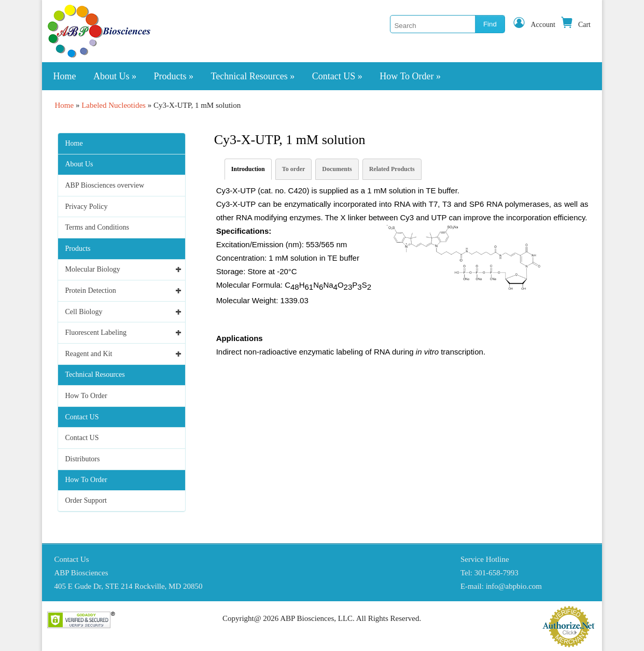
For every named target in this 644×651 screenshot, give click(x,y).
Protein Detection (91, 291)
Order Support (86, 500)
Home (65, 76)
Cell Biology (84, 312)
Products (174, 76)
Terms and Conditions (97, 227)
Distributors (83, 459)
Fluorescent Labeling (96, 332)
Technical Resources (253, 76)
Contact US (337, 76)
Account (534, 25)
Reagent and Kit (89, 354)
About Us (115, 76)
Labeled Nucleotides (114, 105)
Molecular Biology (93, 269)
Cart (576, 25)
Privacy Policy (87, 207)
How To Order (410, 76)
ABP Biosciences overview (105, 185)
